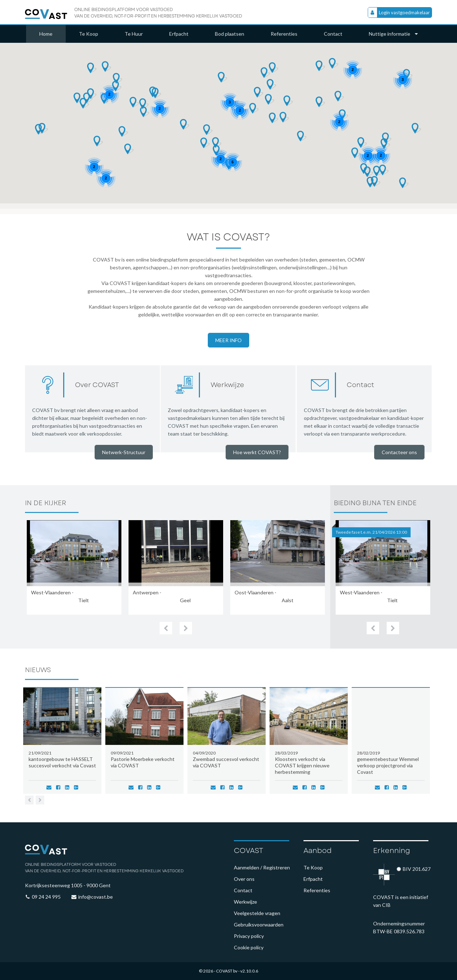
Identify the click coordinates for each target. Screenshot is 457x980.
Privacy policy (249, 936)
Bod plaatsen (230, 34)
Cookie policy (249, 947)
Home (46, 34)
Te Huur (134, 34)
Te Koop (89, 34)
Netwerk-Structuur (124, 452)
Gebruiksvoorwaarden (259, 925)
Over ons (244, 879)
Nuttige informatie (393, 34)
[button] (265, 73)
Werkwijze (245, 902)
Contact (333, 34)
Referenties (284, 34)
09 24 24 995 (46, 897)
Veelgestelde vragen (257, 913)
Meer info (228, 340)
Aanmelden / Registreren (262, 867)
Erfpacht (179, 34)
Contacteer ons (399, 452)
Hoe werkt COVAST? (257, 452)
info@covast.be (96, 897)
